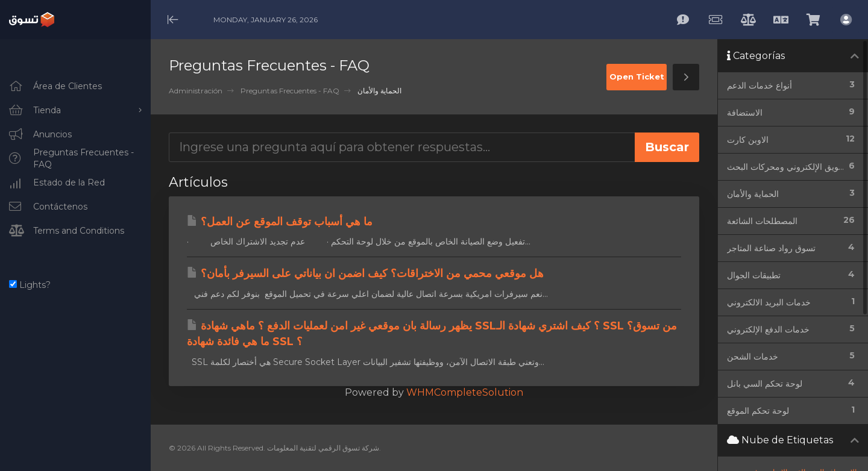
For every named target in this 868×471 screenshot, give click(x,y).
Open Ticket (637, 76)
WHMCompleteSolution (465, 392)
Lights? (30, 285)
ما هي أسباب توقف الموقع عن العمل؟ (280, 222)
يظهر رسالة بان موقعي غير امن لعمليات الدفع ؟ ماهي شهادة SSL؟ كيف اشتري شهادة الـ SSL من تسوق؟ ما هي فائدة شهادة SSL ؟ (432, 334)
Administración (196, 91)
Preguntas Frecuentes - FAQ (290, 91)
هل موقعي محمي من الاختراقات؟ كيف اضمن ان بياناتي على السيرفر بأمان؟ (365, 273)
